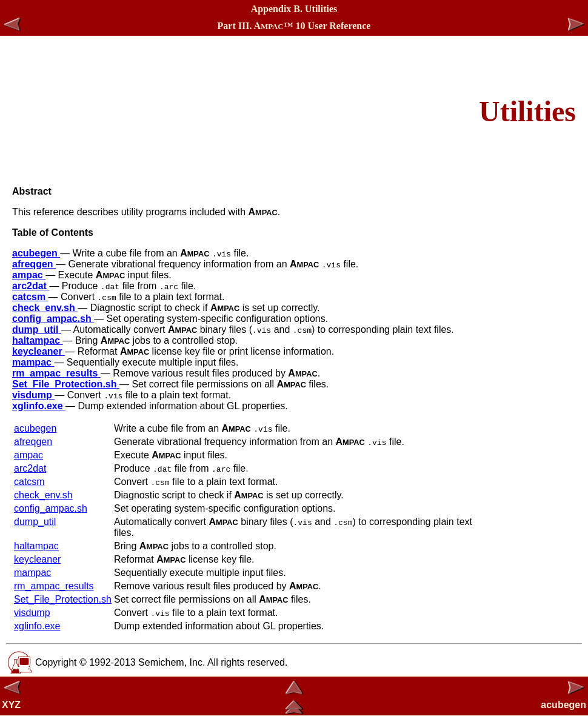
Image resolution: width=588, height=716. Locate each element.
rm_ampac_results (54, 586)
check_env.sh (43, 495)
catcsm (29, 482)
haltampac (36, 546)
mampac (32, 573)
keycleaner (37, 559)
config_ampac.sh (51, 508)
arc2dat (30, 468)
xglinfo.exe (37, 626)
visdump (32, 613)
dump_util (35, 522)
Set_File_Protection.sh (63, 599)
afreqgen (33, 442)
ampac (28, 455)
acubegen (35, 428)
